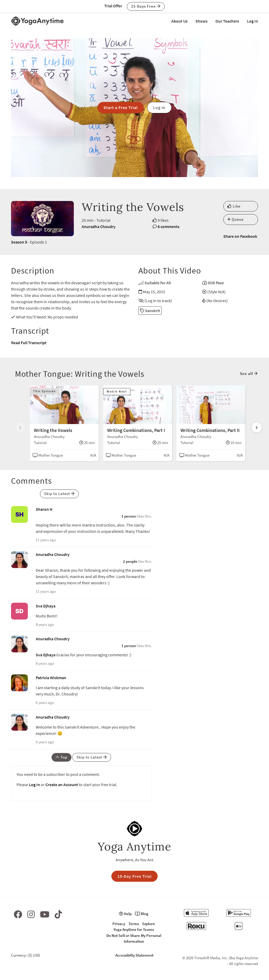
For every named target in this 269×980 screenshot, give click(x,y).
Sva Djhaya (46, 606)
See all (249, 373)
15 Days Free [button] (146, 6)
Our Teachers (227, 21)
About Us (179, 21)
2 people (130, 561)
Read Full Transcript (29, 343)
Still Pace (216, 283)
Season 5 (19, 242)
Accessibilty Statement (134, 955)
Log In (252, 21)
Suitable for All (158, 283)
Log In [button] (159, 107)
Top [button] (61, 757)
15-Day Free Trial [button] (134, 876)
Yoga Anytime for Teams (134, 929)
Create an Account (62, 785)
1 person (129, 516)
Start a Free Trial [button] (121, 107)
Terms (134, 924)
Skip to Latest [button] (59, 494)
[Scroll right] (257, 427)
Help (125, 914)
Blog (142, 914)
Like (234, 206)
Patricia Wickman (51, 678)
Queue (236, 219)
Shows (201, 21)
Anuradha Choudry (99, 226)
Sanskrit (150, 311)
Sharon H (44, 509)
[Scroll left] (20, 427)
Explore (149, 924)
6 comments (169, 226)
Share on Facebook (240, 236)
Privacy (119, 924)
